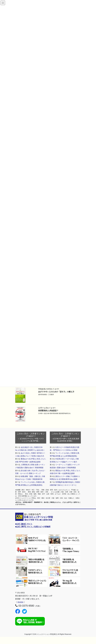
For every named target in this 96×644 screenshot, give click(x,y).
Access (20, 602)
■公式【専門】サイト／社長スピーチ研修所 (33, 527)
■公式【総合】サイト (24, 524)
